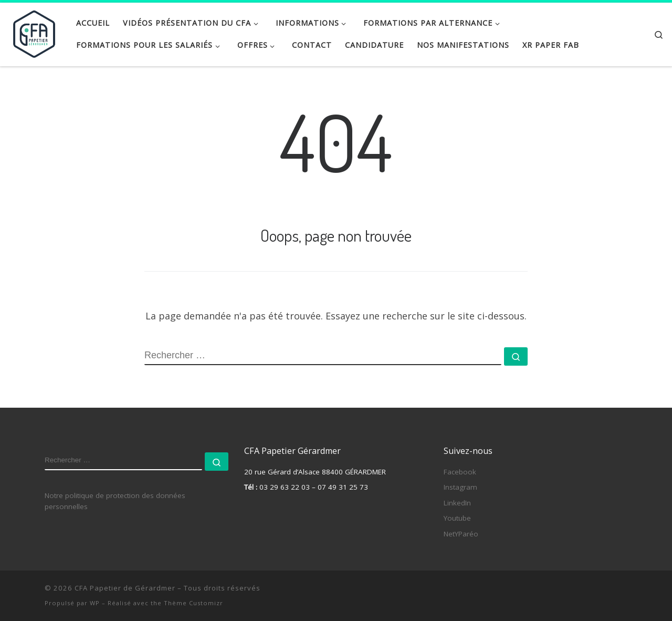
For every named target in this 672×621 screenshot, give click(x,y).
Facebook (460, 472)
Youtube (457, 518)
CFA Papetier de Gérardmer (125, 588)
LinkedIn (457, 503)
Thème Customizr (193, 603)
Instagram (460, 487)
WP (95, 603)
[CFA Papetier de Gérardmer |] (34, 32)
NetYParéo (461, 534)
